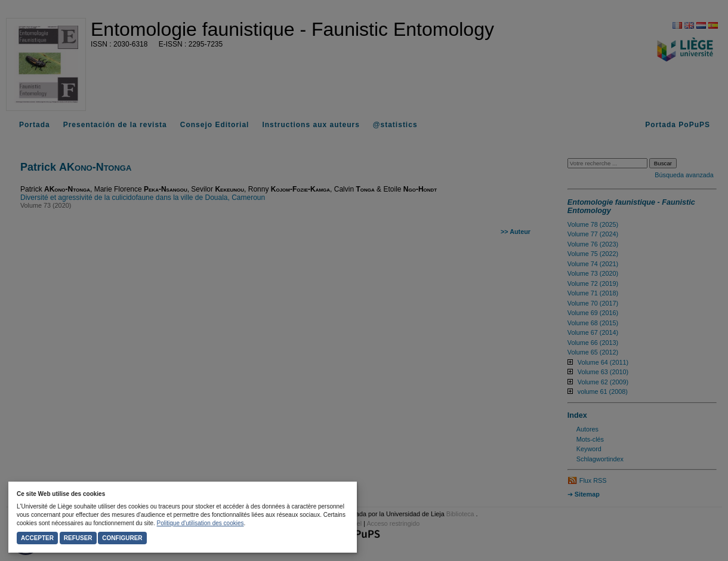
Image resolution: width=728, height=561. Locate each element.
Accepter (37, 538)
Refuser (78, 538)
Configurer (122, 538)
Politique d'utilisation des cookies (200, 523)
